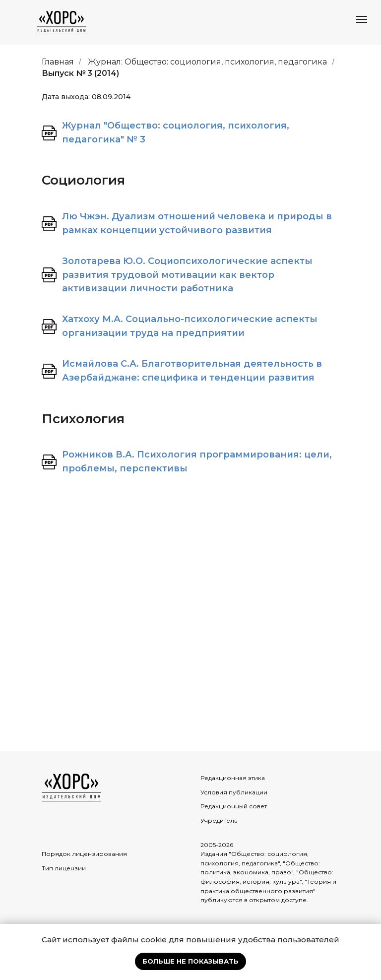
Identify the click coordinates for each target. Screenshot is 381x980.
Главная (58, 62)
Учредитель (219, 820)
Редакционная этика (233, 778)
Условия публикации (234, 792)
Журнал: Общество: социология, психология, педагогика (207, 62)
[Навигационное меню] (362, 19)
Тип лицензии (64, 868)
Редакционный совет (234, 806)
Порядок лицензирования (84, 854)
